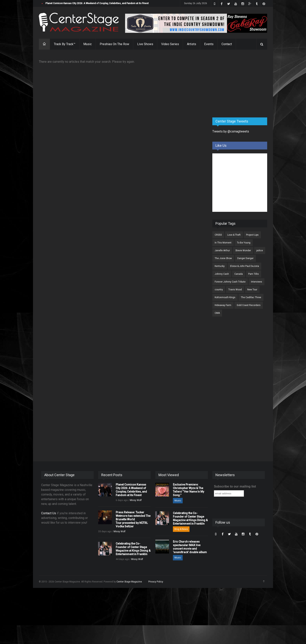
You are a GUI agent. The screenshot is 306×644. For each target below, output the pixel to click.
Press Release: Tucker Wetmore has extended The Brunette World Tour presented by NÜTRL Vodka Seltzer (133, 519)
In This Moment (223, 243)
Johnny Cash (222, 274)
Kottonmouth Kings (225, 297)
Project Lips (252, 235)
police (260, 250)
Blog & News (181, 529)
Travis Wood (235, 290)
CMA (217, 313)
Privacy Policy (156, 582)
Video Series (170, 44)
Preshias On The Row (114, 44)
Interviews (257, 282)
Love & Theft (234, 235)
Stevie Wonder (243, 250)
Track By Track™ (65, 44)
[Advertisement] (242, 84)
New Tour (252, 290)
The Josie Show (223, 258)
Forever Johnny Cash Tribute (230, 282)
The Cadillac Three (251, 297)
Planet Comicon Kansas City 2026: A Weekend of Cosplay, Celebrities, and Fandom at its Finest (97, 3)
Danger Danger (245, 258)
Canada (239, 274)
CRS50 (218, 235)
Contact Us (49, 513)
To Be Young (244, 243)
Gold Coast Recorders (249, 305)
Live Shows (145, 44)
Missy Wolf (136, 500)
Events (209, 44)
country (219, 290)
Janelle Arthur (222, 250)
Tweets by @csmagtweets (231, 131)
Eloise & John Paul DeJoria (245, 266)
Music (88, 44)
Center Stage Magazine (129, 582)
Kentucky (220, 266)
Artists (192, 44)
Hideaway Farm (223, 305)
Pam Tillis (254, 274)
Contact (227, 44)
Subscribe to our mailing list (235, 486)
